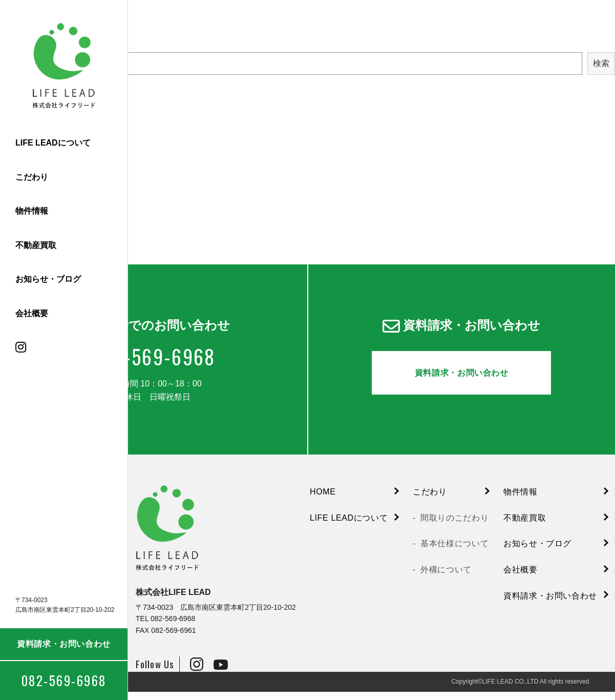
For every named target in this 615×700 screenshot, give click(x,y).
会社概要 (32, 313)
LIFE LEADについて (53, 143)
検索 (601, 63)
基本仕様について (454, 552)
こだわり (32, 177)
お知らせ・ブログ (48, 279)
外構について (446, 577)
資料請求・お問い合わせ (64, 644)
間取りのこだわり (454, 526)
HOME (323, 500)
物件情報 (32, 211)
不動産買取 (36, 245)
